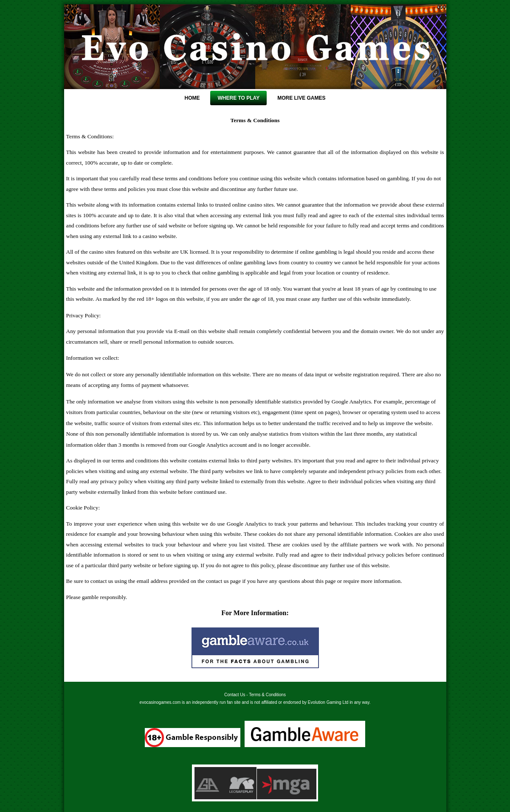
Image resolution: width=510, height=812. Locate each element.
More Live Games (301, 98)
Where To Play (238, 98)
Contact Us (235, 695)
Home (192, 98)
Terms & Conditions (267, 695)
